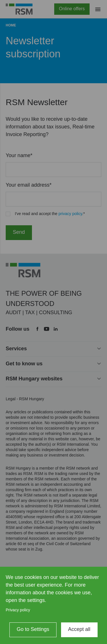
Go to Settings (33, 629)
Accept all (79, 629)
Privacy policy (18, 610)
